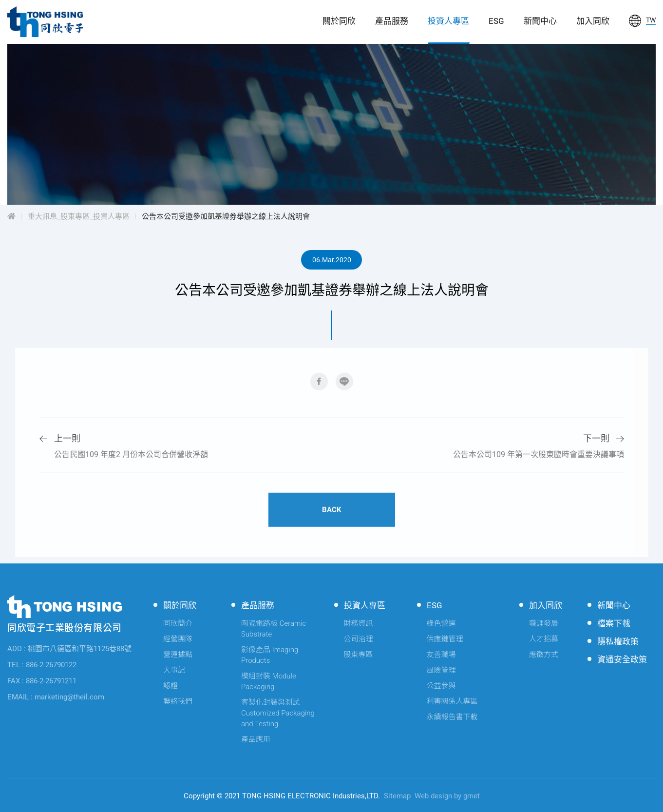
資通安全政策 (622, 659)
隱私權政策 (618, 641)
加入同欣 (593, 21)
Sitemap (397, 796)
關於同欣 (339, 21)
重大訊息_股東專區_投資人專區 (79, 216)
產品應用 (256, 739)
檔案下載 (614, 623)
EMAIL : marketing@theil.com (56, 697)
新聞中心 (540, 21)
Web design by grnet (447, 796)
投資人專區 (448, 21)
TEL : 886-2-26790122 (42, 665)
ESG (496, 21)
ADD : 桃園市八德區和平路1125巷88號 (69, 649)
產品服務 (392, 21)
